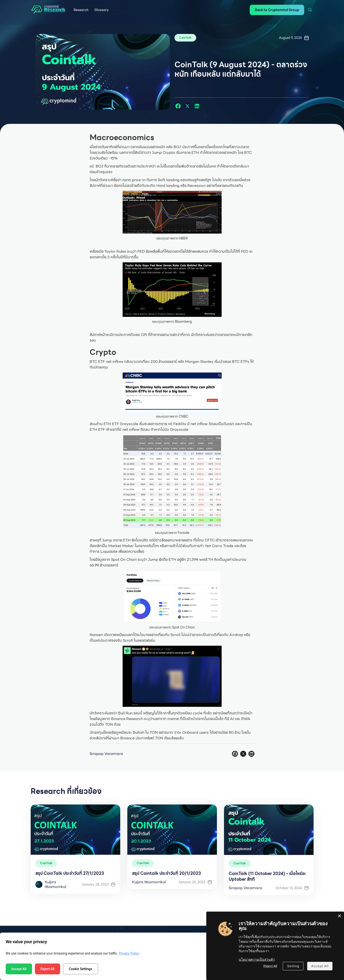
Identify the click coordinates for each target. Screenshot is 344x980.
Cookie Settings (81, 969)
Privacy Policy (129, 953)
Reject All (48, 969)
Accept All (19, 969)
